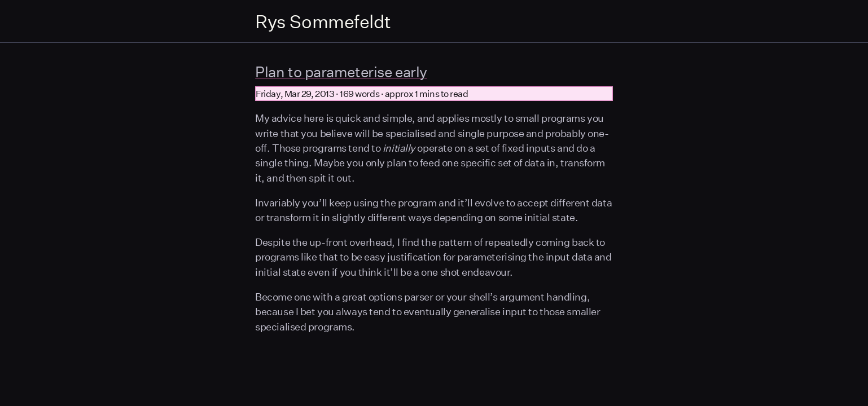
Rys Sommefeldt (323, 21)
